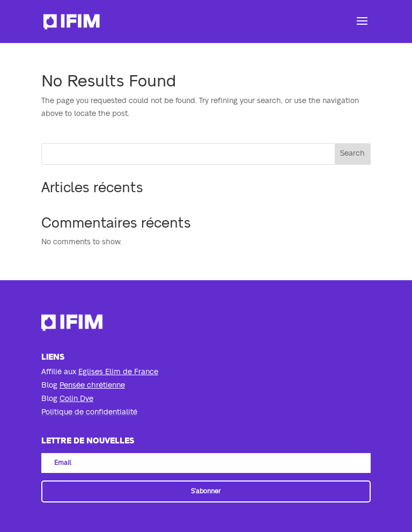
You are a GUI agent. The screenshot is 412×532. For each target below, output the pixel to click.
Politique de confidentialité (89, 412)
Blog (83, 385)
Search (352, 154)
